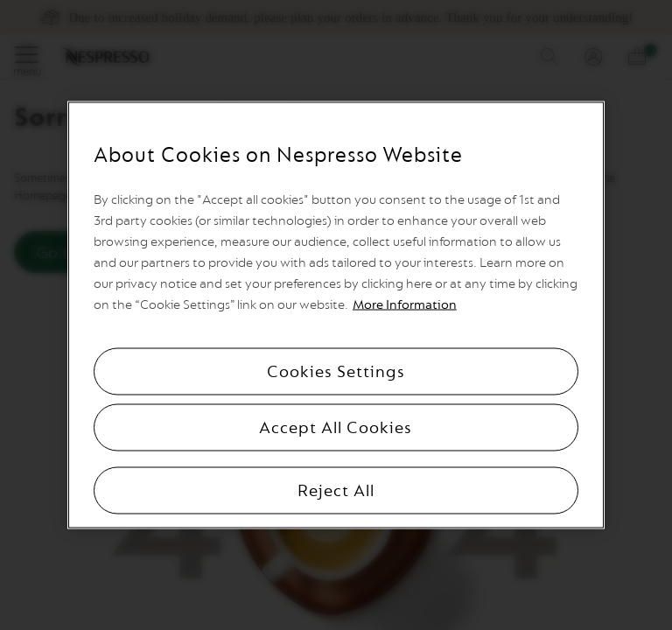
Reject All (336, 491)
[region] (336, 315)
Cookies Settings (336, 372)
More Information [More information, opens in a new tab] (405, 305)
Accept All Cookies (336, 428)
